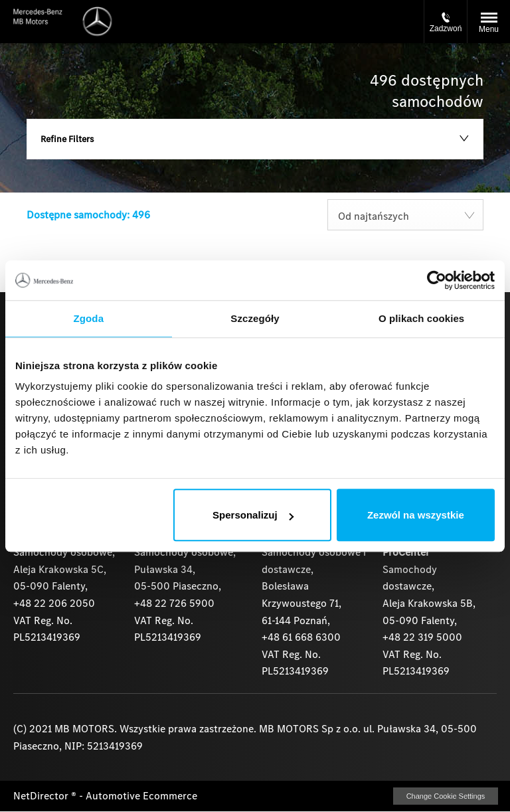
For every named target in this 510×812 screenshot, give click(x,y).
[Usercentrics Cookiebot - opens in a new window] (437, 280)
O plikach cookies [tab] (421, 318)
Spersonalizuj (253, 515)
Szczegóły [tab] (255, 318)
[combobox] (405, 215)
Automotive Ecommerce (141, 796)
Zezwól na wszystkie (416, 515)
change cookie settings (446, 796)
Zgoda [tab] (89, 318)
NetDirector (42, 796)
